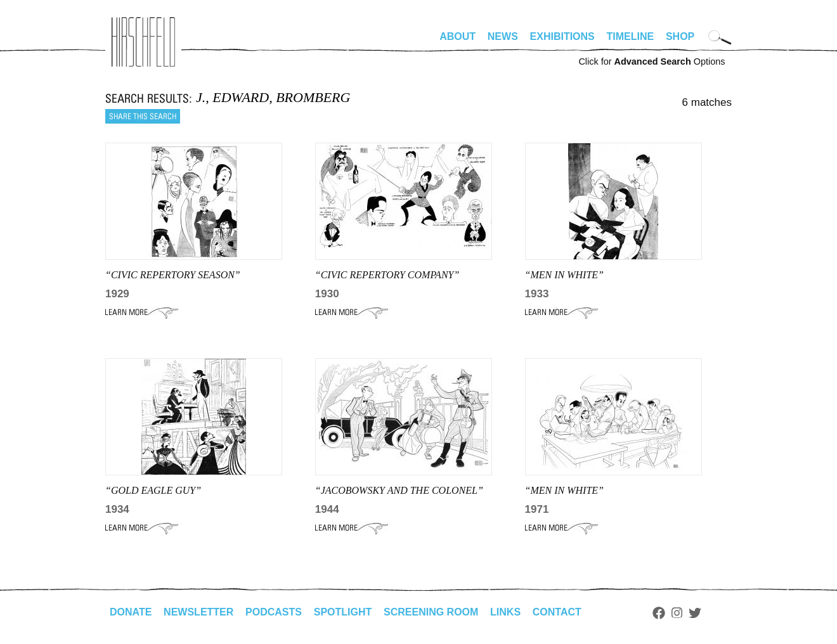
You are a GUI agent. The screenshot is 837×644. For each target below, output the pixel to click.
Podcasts (274, 612)
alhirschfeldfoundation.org (143, 42)
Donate (131, 612)
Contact (557, 612)
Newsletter (198, 612)
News (503, 36)
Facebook (659, 613)
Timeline (631, 36)
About (457, 36)
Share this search (143, 116)
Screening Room (431, 612)
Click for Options (652, 61)
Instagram (677, 613)
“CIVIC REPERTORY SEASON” (173, 275)
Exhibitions (562, 36)
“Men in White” (564, 490)
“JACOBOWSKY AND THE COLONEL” (399, 490)
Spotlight (343, 612)
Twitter (695, 613)
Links (505, 612)
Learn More (142, 312)
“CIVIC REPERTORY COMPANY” (387, 275)
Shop (680, 36)
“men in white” (564, 275)
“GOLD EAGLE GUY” (153, 490)
